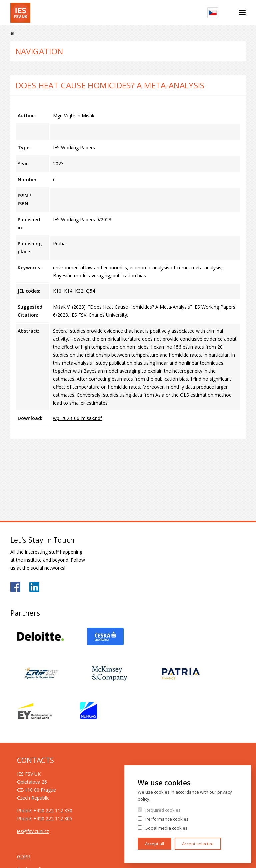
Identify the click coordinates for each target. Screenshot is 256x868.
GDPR (23, 856)
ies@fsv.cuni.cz (33, 831)
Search (228, 13)
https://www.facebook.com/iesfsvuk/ (15, 587)
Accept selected (198, 844)
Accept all (154, 844)
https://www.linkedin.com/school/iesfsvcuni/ (34, 587)
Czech (213, 13)
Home (12, 33)
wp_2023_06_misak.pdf (77, 418)
